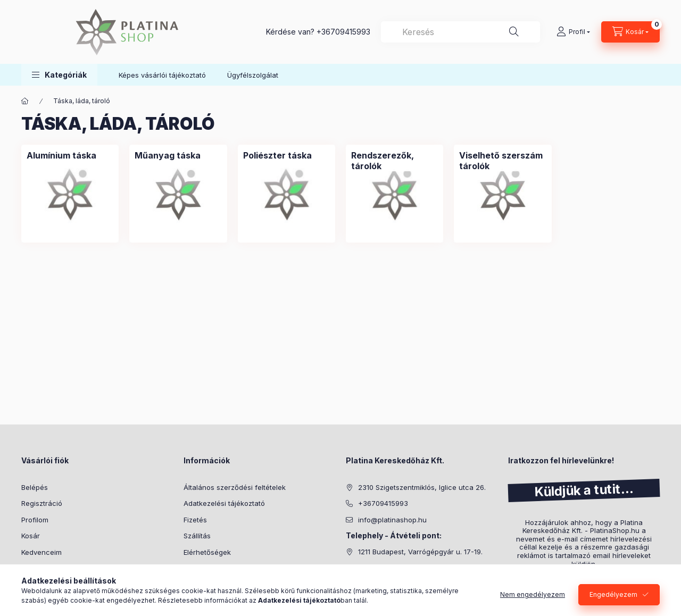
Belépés (35, 487)
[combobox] (460, 32)
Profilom (35, 520)
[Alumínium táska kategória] (61, 155)
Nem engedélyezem (533, 594)
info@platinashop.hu (392, 520)
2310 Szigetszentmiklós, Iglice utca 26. (422, 487)
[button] (59, 75)
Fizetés (195, 520)
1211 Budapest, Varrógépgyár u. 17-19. (420, 552)
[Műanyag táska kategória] (168, 155)
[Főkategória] (25, 101)
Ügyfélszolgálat (253, 75)
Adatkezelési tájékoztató (224, 503)
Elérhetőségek (207, 552)
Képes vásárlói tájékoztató (162, 75)
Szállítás (197, 536)
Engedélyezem (613, 594)
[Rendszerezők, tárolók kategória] (395, 161)
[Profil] (573, 32)
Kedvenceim (41, 552)
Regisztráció (42, 503)
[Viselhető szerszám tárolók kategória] (503, 161)
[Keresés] (514, 32)
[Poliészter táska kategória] (277, 155)
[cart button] (630, 32)
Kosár (31, 536)
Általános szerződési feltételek (235, 487)
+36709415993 (343, 32)
